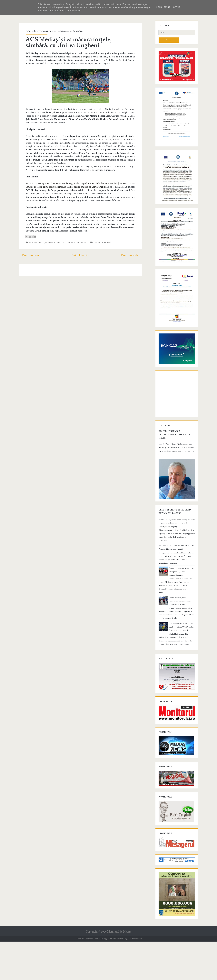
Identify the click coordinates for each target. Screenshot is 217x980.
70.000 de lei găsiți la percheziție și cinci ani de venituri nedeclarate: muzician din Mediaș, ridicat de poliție (176, 558)
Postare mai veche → (134, 252)
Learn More (163, 7)
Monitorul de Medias (70, 31)
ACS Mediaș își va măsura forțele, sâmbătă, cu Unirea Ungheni (78, 42)
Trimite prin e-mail (98, 239)
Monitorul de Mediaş (119, 970)
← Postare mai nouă (26, 252)
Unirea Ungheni (74, 239)
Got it (177, 7)
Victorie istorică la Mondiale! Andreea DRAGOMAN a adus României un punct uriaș (179, 652)
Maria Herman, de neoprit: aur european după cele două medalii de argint (181, 603)
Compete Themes (92, 977)
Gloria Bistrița (52, 239)
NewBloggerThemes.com (131, 977)
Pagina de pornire (80, 252)
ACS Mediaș (33, 239)
